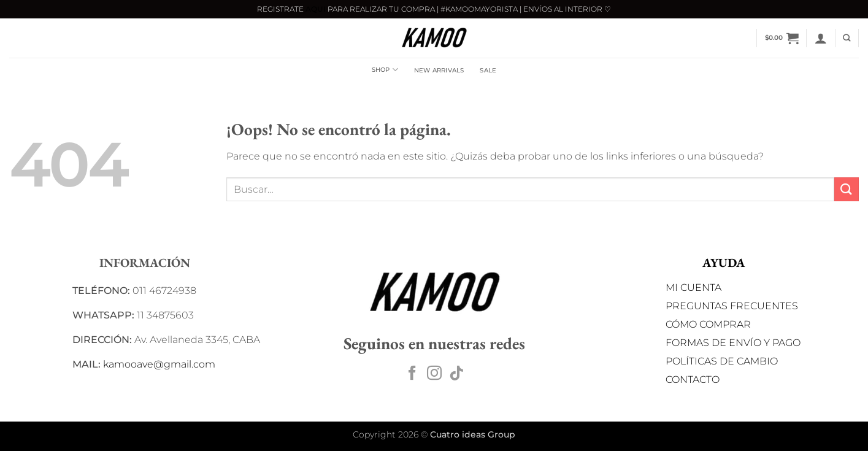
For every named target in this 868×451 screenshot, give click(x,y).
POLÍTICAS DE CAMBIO (722, 361)
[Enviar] (847, 189)
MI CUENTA (693, 287)
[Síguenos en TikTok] (456, 374)
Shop (385, 70)
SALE (488, 70)
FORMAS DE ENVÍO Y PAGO (733, 343)
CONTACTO (693, 380)
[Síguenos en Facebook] (412, 374)
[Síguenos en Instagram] (434, 374)
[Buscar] (847, 38)
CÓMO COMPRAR (708, 324)
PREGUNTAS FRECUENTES (732, 306)
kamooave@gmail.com (159, 364)
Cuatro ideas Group (473, 434)
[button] (782, 38)
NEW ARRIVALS (439, 70)
